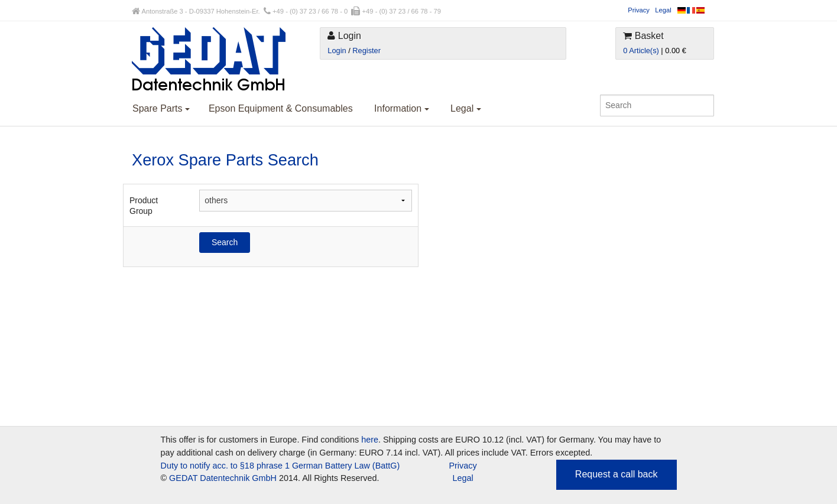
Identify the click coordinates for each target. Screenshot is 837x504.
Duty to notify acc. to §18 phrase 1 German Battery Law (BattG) (280, 466)
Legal (663, 10)
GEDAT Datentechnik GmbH (223, 478)
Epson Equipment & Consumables (281, 108)
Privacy (639, 10)
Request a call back (617, 474)
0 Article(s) (641, 51)
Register (366, 51)
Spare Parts (161, 108)
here (370, 440)
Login (337, 51)
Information (401, 108)
